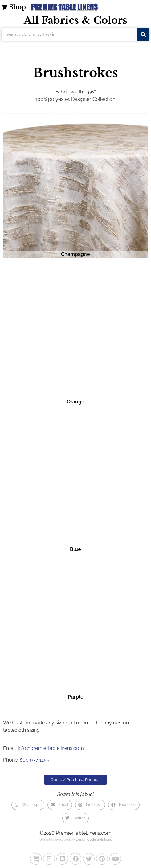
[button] (28, 805)
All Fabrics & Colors (75, 20)
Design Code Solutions (94, 840)
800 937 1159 (35, 760)
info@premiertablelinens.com (51, 748)
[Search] (143, 34)
